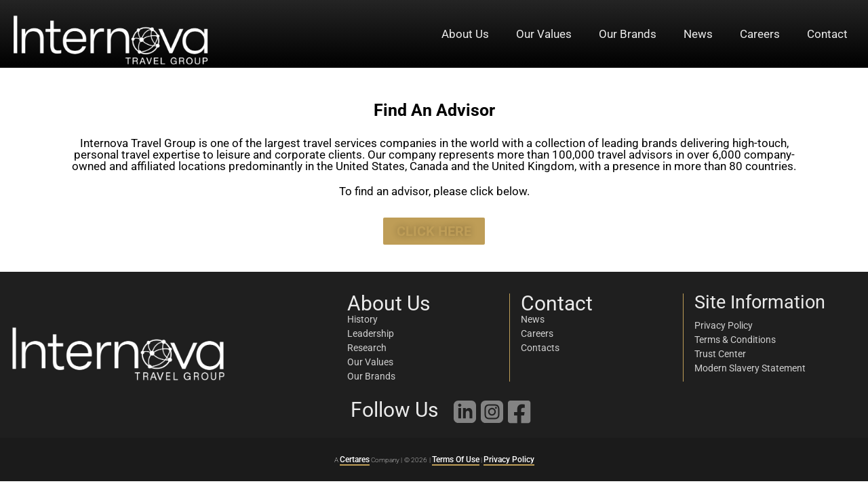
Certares (355, 460)
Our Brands (628, 34)
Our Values (544, 34)
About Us (465, 34)
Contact (827, 34)
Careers (760, 34)
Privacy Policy (509, 460)
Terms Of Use (456, 460)
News (698, 34)
